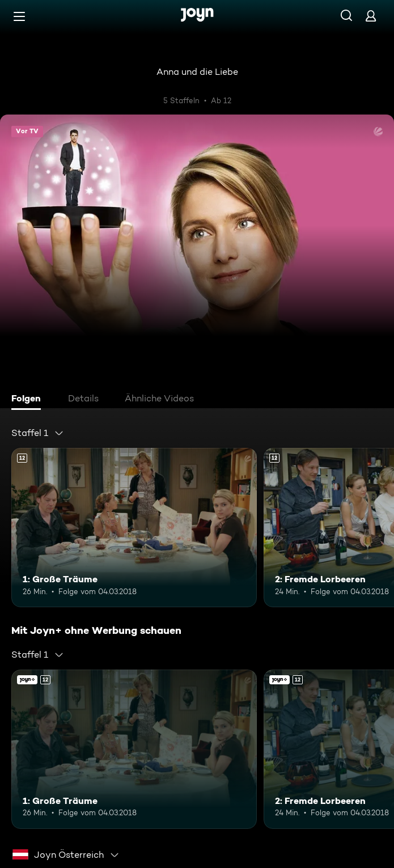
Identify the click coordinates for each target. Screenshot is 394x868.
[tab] (29, 400)
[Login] (371, 16)
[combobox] (38, 433)
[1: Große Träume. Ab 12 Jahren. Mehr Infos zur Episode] (134, 528)
